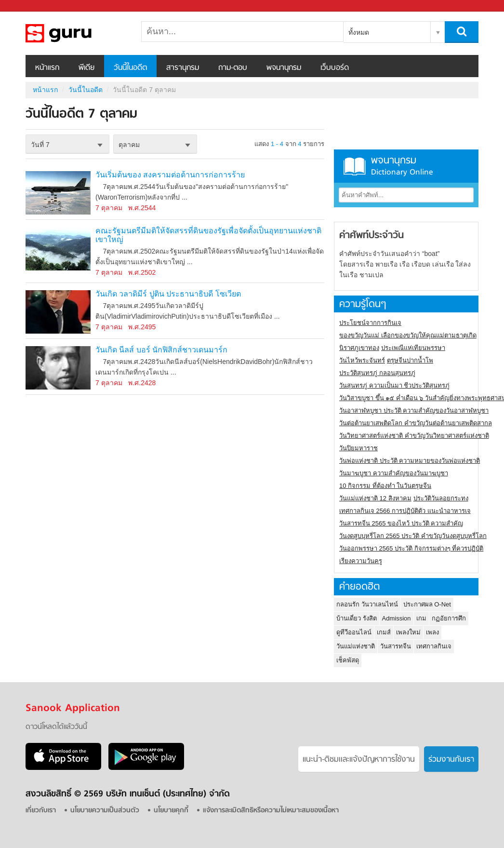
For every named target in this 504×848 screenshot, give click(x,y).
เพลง (432, 632)
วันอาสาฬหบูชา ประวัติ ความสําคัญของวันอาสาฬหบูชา (414, 411)
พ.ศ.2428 (142, 383)
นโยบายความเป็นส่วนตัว (105, 811)
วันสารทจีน (396, 646)
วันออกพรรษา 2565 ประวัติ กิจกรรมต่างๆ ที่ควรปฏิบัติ (411, 548)
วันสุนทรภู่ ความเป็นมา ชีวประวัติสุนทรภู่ (394, 385)
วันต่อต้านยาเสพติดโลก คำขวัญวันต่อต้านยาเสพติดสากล (416, 423)
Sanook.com (29, 6)
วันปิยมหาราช (358, 448)
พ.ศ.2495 (142, 327)
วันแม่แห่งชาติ (356, 646)
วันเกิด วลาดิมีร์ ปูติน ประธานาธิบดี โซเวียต (168, 294)
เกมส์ (384, 632)
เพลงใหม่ (408, 632)
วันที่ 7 (40, 145)
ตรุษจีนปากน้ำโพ (410, 360)
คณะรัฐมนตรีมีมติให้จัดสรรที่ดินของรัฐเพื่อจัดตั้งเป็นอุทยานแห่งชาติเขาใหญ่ (208, 235)
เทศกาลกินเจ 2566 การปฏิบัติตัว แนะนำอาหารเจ (405, 511)
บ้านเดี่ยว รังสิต (357, 618)
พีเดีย (86, 68)
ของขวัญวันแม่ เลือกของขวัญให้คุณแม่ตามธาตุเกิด (408, 335)
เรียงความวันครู (361, 561)
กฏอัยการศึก (449, 618)
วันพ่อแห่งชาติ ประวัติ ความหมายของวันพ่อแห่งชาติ (410, 461)
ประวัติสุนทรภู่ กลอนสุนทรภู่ (377, 373)
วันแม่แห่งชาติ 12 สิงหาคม (375, 498)
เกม (421, 618)
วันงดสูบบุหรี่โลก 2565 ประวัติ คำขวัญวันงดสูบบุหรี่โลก (413, 536)
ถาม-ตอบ (233, 68)
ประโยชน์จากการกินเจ (370, 323)
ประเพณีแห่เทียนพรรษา (413, 348)
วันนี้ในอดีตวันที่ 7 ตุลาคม (76, 33)
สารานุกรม (183, 68)
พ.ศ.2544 (142, 208)
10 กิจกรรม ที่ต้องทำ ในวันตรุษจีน (385, 486)
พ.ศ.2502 (142, 272)
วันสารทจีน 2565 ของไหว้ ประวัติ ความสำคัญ (401, 523)
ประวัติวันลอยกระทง (441, 498)
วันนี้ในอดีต (130, 68)
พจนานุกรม (284, 68)
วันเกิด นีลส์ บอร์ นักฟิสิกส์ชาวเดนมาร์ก (161, 350)
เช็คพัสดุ (348, 660)
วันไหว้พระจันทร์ (362, 360)
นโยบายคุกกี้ (171, 811)
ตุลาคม (129, 145)
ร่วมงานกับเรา (451, 760)
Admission (397, 618)
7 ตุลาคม (109, 208)
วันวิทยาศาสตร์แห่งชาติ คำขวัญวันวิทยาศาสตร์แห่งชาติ (414, 436)
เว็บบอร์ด (335, 68)
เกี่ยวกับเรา (41, 811)
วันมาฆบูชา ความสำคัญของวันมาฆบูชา (394, 473)
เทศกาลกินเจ (434, 646)
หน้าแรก (47, 68)
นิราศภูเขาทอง (359, 348)
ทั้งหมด (359, 32)
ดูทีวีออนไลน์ (354, 632)
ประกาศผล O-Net (427, 604)
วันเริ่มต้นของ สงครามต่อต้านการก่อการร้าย (170, 175)
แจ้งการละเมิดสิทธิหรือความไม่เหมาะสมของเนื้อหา (271, 811)
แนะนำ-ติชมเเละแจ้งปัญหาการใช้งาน (359, 760)
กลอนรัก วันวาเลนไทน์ (367, 604)
